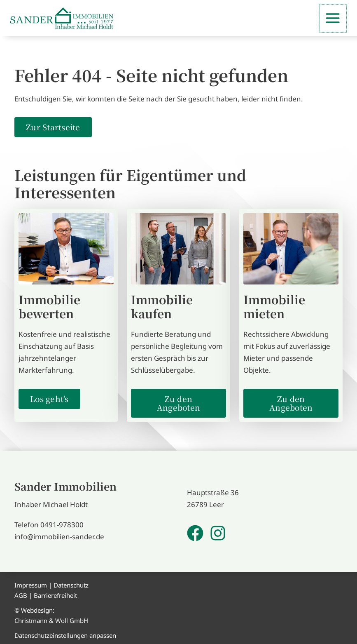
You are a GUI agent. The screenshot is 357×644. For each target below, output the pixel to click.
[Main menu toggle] (334, 18)
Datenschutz (71, 584)
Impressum (31, 584)
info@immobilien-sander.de (59, 536)
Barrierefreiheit (55, 595)
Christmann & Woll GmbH (51, 620)
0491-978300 (62, 524)
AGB (21, 595)
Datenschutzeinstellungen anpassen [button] (65, 635)
